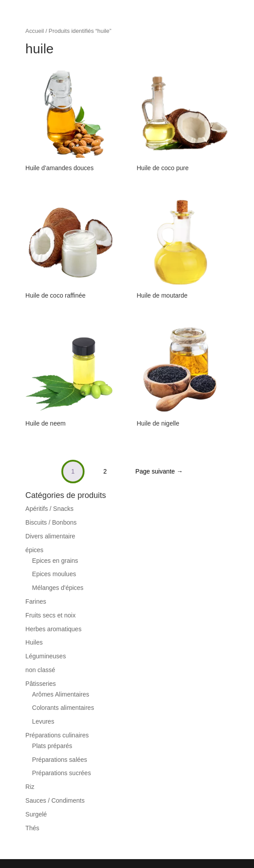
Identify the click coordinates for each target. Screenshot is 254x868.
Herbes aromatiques (53, 629)
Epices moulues (54, 574)
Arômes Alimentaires (60, 694)
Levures (43, 721)
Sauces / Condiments (55, 800)
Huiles (34, 642)
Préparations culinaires (57, 735)
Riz (30, 787)
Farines (36, 601)
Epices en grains (55, 561)
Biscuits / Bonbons (51, 522)
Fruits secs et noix (50, 615)
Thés (32, 828)
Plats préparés (52, 746)
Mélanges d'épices (58, 588)
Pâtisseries (40, 684)
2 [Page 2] (105, 471)
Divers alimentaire (50, 536)
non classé (40, 670)
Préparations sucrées (61, 773)
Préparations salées (60, 760)
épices (34, 550)
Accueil (35, 31)
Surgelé (36, 814)
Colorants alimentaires (63, 708)
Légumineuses (46, 656)
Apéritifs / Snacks (49, 509)
